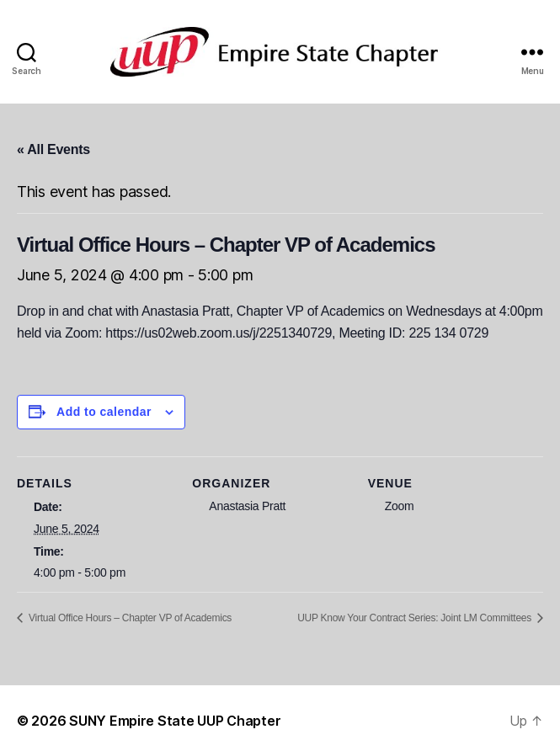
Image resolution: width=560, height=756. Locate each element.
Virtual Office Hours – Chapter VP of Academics (129, 618)
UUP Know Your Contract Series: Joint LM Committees (416, 618)
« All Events (53, 149)
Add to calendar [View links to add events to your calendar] (104, 412)
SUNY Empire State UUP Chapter (175, 721)
